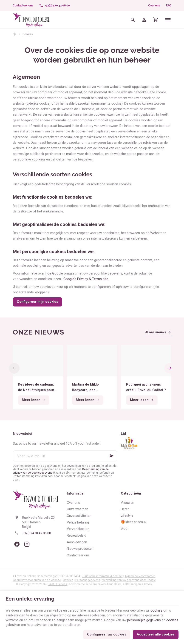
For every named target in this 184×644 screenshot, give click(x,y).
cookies (156, 610)
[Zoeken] (133, 20)
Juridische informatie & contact (102, 576)
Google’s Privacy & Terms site (86, 279)
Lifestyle (127, 515)
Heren (125, 509)
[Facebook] (17, 544)
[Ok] (112, 456)
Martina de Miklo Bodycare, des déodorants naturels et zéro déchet (92, 388)
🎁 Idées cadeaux (134, 522)
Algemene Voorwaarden (140, 576)
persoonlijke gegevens (144, 620)
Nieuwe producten (80, 549)
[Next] (170, 368)
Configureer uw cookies (107, 634)
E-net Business (57, 584)
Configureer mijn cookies (37, 302)
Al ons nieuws (156, 332)
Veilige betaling (78, 522)
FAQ (168, 6)
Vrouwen (127, 503)
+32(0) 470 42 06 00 (37, 533)
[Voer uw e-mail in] (65, 456)
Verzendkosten (78, 529)
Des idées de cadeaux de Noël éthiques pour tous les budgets (36, 388)
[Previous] (14, 368)
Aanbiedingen (77, 542)
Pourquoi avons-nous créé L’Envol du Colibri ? (146, 387)
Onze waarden (78, 509)
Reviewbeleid (76, 535)
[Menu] (168, 20)
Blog (124, 528)
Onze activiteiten (79, 516)
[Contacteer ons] (23, 6)
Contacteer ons (78, 555)
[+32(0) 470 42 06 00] (54, 6)
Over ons (154, 6)
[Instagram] (27, 544)
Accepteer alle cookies (156, 634)
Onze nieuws (39, 332)
